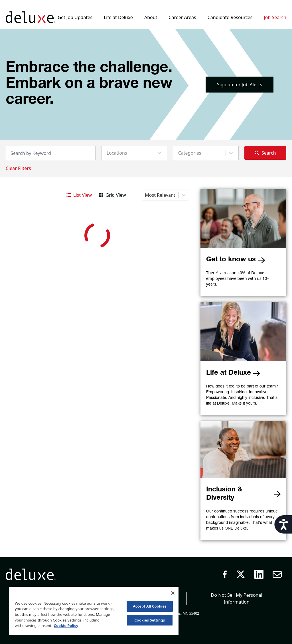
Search (265, 153)
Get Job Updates (75, 17)
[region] (94, 611)
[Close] (173, 593)
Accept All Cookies (150, 606)
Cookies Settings (150, 620)
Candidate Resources (230, 17)
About (151, 17)
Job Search (275, 17)
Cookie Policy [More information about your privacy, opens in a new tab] (66, 625)
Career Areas (182, 17)
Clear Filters (18, 168)
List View (79, 195)
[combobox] (107, 153)
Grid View (112, 195)
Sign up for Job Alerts (240, 85)
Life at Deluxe (118, 17)
